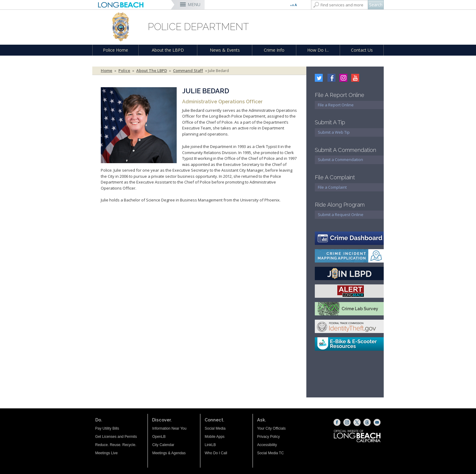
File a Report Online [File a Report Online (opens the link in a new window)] (336, 105)
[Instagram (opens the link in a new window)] (342, 77)
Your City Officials (271, 428)
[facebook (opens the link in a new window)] (330, 77)
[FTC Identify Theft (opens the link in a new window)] (349, 326)
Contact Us (362, 50)
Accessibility (267, 445)
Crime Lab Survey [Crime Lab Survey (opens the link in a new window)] (360, 309)
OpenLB (159, 437)
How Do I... (318, 50)
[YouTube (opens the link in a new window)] (377, 422)
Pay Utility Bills (107, 428)
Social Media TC (270, 453)
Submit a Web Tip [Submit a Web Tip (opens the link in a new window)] (334, 132)
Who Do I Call (216, 453)
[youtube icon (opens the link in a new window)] (354, 77)
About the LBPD (168, 50)
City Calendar (163, 445)
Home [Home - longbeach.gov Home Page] (107, 71)
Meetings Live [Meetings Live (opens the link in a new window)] (107, 453)
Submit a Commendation (340, 160)
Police (124, 71)
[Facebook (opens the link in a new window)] (337, 422)
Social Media (215, 428)
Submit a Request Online (341, 215)
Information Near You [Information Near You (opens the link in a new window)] (169, 428)
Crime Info (274, 50)
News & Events (225, 50)
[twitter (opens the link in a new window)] (319, 77)
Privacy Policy (269, 437)
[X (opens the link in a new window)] (357, 422)
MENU (194, 4)
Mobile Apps (214, 437)
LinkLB (210, 445)
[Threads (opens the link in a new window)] (367, 422)
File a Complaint (332, 187)
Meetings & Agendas (169, 453)
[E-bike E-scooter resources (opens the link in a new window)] (349, 344)
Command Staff (188, 71)
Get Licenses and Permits (116, 437)
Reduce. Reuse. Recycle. (116, 445)
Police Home (116, 50)
